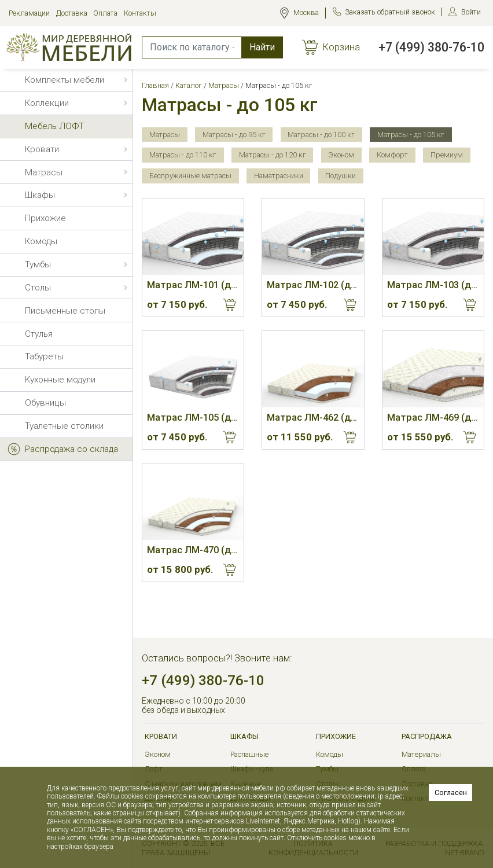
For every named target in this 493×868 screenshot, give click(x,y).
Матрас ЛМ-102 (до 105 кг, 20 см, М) (313, 285)
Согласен (451, 792)
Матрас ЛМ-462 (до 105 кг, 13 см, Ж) (313, 418)
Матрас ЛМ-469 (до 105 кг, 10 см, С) (433, 418)
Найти (262, 47)
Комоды (330, 754)
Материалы (421, 754)
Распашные (249, 754)
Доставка (72, 13)
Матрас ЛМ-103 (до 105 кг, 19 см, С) (433, 285)
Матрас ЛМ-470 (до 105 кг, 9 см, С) (193, 550)
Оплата (105, 13)
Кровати (161, 736)
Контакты (140, 13)
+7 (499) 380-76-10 (431, 47)
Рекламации (29, 13)
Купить (230, 305)
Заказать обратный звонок (390, 12)
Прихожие (336, 736)
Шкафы (244, 736)
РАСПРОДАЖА (427, 736)
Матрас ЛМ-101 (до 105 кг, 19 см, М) (193, 285)
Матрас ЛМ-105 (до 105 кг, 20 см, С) (193, 418)
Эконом (158, 754)
